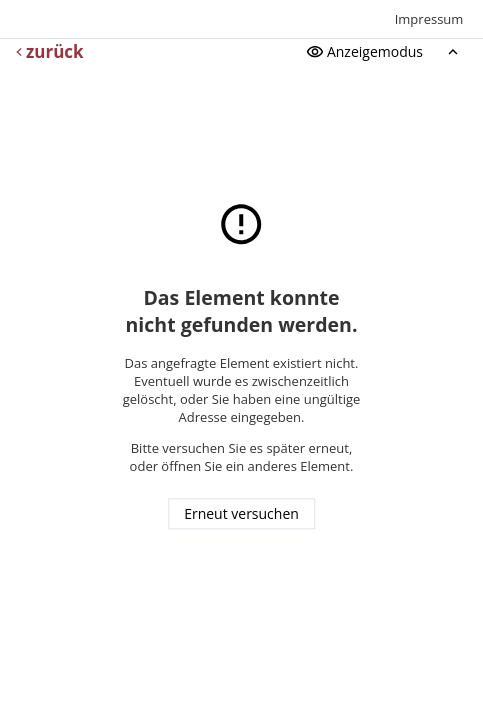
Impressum (429, 19)
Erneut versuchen (241, 514)
